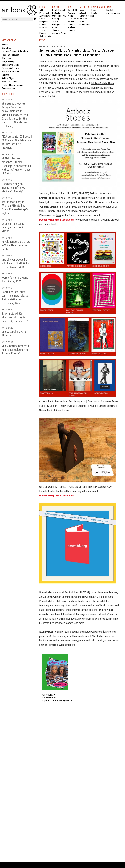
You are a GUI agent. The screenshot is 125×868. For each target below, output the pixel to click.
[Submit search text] (35, 19)
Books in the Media (10, 65)
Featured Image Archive (12, 85)
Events (94, 13)
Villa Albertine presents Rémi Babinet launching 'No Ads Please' (15, 350)
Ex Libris (5, 75)
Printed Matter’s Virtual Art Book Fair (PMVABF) (65, 592)
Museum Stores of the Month (15, 51)
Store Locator (73, 19)
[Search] (17, 19)
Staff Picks (57, 16)
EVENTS (43, 40)
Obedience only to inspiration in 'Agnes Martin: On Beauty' (13, 188)
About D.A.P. (73, 10)
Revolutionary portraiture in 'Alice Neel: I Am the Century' (16, 245)
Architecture (44, 16)
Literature (43, 27)
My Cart (110, 10)
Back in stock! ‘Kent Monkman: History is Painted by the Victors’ (15, 317)
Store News (7, 48)
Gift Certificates (113, 14)
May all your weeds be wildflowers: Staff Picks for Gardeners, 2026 (15, 263)
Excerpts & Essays (10, 68)
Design (42, 19)
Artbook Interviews (10, 72)
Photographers (58, 24)
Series (64, 33)
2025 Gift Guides (9, 82)
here (58, 215)
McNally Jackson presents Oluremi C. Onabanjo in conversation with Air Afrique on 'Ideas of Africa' (16, 166)
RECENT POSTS (9, 94)
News (94, 10)
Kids (49, 36)
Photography (45, 13)
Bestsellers (57, 13)
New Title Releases (10, 55)
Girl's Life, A (49, 695)
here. (81, 70)
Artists (55, 22)
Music (47, 22)
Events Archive (8, 88)
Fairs (93, 16)
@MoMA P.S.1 (85, 16)
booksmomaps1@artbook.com (57, 220)
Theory (42, 30)
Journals (56, 33)
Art (41, 10)
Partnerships (85, 24)
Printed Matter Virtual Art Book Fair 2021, (89, 61)
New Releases (58, 10)
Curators (56, 27)
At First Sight (8, 78)
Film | (42, 22)
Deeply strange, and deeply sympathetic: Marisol (13, 227)
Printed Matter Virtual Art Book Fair (91, 198)
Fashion (43, 24)
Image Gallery (8, 61)
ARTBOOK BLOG (9, 40)
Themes (55, 30)
